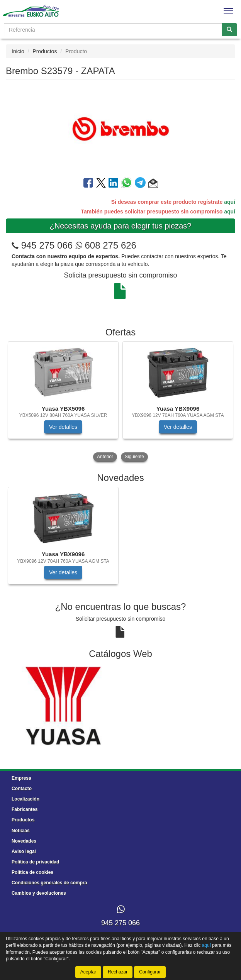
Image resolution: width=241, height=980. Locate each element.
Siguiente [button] (134, 457)
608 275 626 (106, 245)
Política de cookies (32, 872)
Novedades (24, 841)
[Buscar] (229, 30)
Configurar (150, 972)
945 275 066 (47, 245)
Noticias (21, 831)
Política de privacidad (35, 862)
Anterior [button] (105, 457)
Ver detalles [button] (63, 427)
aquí (230, 202)
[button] (153, 184)
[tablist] (120, 402)
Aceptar (88, 972)
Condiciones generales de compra (49, 883)
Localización (25, 799)
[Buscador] (113, 30)
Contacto (22, 789)
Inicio (18, 51)
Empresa (21, 778)
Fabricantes (25, 809)
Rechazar (118, 972)
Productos (45, 51)
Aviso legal (24, 851)
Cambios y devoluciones (39, 893)
